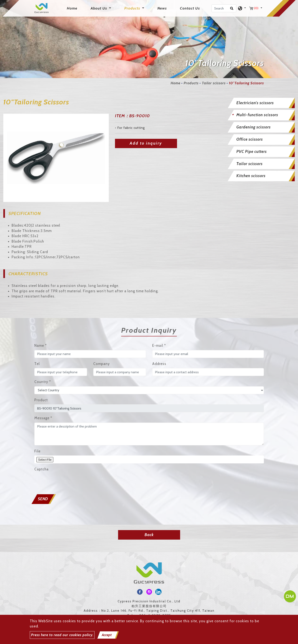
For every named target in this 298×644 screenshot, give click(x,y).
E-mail (159, 346)
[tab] (261, 103)
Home (73, 8)
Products (191, 83)
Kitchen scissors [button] (251, 176)
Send (43, 499)
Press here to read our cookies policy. (62, 635)
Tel (37, 364)
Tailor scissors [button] (250, 164)
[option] (56, 158)
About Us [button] (99, 8)
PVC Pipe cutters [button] (252, 152)
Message (43, 418)
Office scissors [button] (250, 139)
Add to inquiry (146, 143)
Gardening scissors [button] (254, 127)
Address (159, 364)
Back (149, 535)
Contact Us (190, 8)
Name (41, 346)
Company (102, 364)
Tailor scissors (214, 83)
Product (41, 400)
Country (43, 382)
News (162, 8)
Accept (107, 635)
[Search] (224, 8)
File (37, 451)
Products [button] (133, 8)
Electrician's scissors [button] (255, 103)
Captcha (41, 469)
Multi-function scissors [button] (257, 115)
